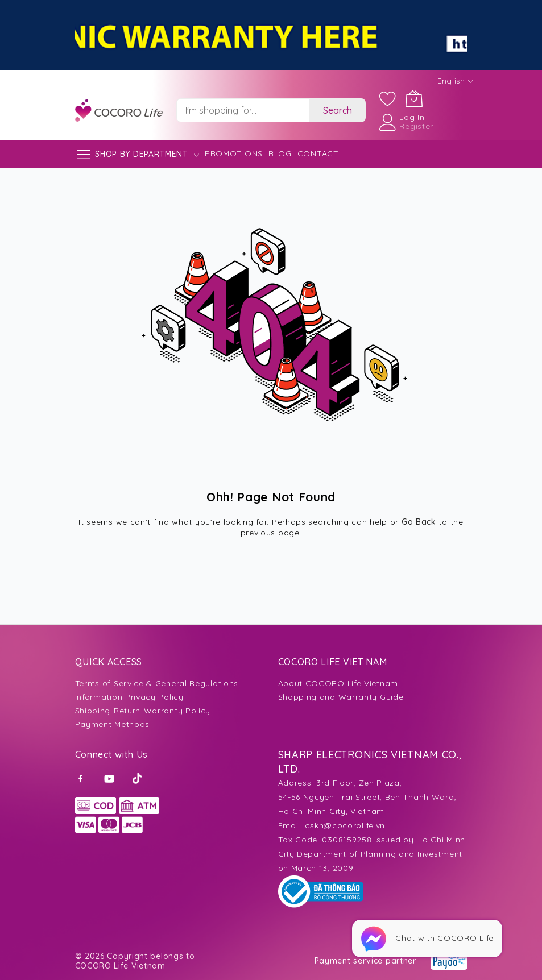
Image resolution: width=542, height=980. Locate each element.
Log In (412, 117)
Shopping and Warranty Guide (341, 697)
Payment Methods (113, 724)
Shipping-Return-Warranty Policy (143, 711)
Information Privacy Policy (129, 697)
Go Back (419, 522)
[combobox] (243, 110)
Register (416, 126)
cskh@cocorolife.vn (345, 825)
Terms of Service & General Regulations (157, 683)
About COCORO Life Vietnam (338, 683)
